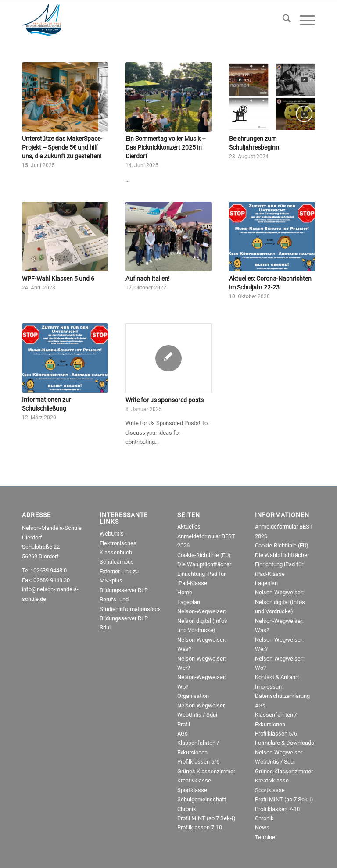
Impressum (269, 687)
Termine (265, 837)
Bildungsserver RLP (124, 590)
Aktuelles (189, 527)
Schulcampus (117, 562)
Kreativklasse (194, 780)
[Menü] (303, 20)
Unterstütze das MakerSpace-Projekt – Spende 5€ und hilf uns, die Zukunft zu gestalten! (62, 147)
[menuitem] (282, 20)
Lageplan (189, 602)
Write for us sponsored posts (165, 400)
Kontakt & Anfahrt (277, 677)
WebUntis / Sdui (197, 715)
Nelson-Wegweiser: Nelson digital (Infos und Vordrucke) (202, 621)
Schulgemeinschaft (202, 799)
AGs (183, 734)
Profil (184, 724)
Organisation (193, 696)
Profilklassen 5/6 (198, 762)
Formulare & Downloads (285, 743)
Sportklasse (192, 790)
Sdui (105, 627)
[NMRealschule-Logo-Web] (42, 20)
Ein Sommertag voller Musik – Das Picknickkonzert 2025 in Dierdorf (166, 147)
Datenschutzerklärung (282, 696)
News (262, 827)
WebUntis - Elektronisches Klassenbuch (118, 543)
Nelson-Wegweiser (201, 705)
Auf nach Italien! (148, 279)
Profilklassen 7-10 (200, 827)
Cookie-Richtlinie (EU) (204, 555)
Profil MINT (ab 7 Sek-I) (206, 818)
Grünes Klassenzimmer (206, 771)
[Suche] (282, 20)
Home (185, 592)
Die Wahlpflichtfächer (204, 564)
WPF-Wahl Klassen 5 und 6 (58, 279)
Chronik (187, 809)
